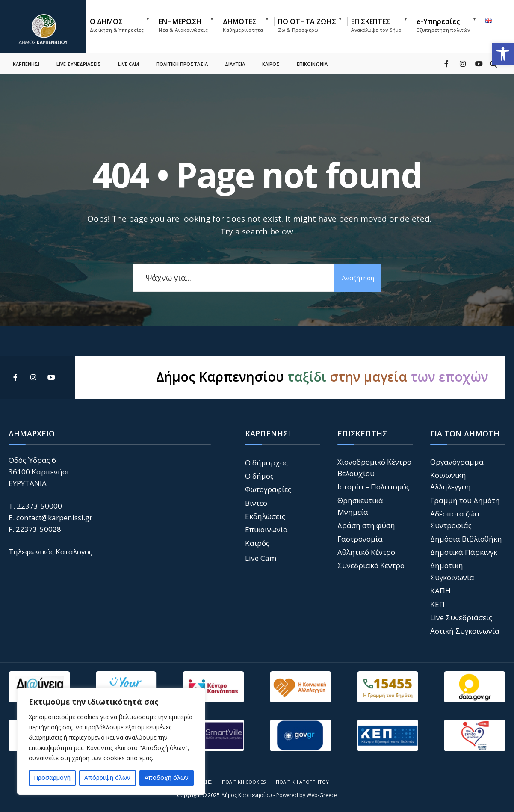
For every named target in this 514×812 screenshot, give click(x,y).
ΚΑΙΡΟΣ (271, 62)
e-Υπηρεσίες (443, 25)
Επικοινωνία (266, 529)
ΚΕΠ (437, 604)
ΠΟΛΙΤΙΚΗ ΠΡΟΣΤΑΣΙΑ (182, 62)
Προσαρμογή (52, 778)
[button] (503, 54)
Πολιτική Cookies (244, 782)
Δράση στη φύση (366, 525)
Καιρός (257, 543)
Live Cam (261, 558)
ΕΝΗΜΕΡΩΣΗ (183, 25)
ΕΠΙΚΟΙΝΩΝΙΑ (312, 62)
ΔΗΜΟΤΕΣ (243, 25)
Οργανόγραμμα (457, 462)
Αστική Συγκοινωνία (465, 631)
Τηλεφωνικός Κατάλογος (50, 552)
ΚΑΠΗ (440, 591)
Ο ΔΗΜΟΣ (117, 25)
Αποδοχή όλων (167, 778)
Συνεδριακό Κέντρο (371, 565)
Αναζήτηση (358, 278)
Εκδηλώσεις (265, 516)
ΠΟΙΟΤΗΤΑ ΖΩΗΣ (307, 25)
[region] (111, 741)
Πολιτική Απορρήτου (302, 782)
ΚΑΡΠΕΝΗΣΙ (26, 62)
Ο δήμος (259, 476)
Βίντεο (256, 503)
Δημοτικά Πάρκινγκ (464, 552)
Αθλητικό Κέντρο (366, 552)
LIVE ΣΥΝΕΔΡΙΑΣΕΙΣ (79, 62)
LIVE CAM (128, 62)
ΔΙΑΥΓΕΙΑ (235, 62)
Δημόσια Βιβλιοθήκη (466, 539)
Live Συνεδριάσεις (461, 618)
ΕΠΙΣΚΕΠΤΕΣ (376, 25)
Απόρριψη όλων (107, 778)
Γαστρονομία (360, 539)
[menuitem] (122, 23)
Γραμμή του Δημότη (465, 500)
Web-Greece (322, 795)
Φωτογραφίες (268, 489)
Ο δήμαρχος (266, 463)
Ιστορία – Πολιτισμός (374, 487)
